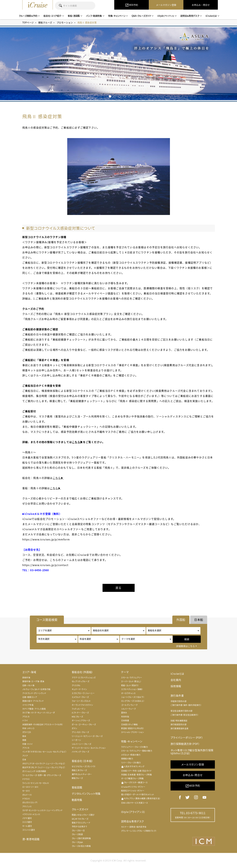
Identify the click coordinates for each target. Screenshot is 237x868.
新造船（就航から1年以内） (133, 728)
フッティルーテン (79, 709)
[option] (118, 64)
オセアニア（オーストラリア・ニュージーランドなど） (44, 764)
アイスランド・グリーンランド (34, 693)
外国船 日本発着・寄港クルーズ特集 (137, 775)
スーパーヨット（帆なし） (131, 681)
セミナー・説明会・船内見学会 (134, 827)
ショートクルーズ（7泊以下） (133, 697)
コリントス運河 (29, 830)
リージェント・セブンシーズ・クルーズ (87, 736)
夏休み (124, 713)
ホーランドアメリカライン (82, 705)
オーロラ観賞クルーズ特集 (132, 778)
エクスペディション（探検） (132, 689)
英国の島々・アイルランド (33, 701)
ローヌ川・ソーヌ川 (30, 787)
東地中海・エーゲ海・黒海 (33, 681)
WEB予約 (193, 786)
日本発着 (125, 720)
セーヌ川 (26, 791)
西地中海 (26, 678)
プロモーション (65, 22)
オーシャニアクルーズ (81, 720)
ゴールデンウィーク (129, 705)
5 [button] (129, 95)
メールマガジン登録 (193, 764)
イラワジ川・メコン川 (31, 814)
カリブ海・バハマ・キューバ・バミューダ (39, 713)
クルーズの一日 (78, 831)
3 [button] (119, 95)
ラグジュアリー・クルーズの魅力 (135, 747)
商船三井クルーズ (79, 770)
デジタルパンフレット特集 (86, 794)
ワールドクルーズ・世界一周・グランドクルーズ (42, 775)
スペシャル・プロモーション (133, 732)
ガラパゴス (27, 732)
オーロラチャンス (128, 693)
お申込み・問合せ (193, 775)
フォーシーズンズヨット (81, 701)
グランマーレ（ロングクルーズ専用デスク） (139, 831)
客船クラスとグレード (81, 823)
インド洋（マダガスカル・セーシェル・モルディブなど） (44, 752)
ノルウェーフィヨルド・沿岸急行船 (36, 689)
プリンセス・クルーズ (80, 732)
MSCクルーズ (77, 717)
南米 (24, 736)
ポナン (75, 728)
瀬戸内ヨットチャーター (82, 774)
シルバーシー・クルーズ (82, 744)
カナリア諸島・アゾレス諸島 (34, 709)
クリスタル (76, 685)
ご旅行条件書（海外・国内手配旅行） (186, 705)
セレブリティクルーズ (81, 681)
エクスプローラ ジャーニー (83, 693)
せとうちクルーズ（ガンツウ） (84, 766)
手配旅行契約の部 (179, 701)
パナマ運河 (27, 818)
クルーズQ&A (77, 842)
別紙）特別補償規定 (179, 721)
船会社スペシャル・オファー (133, 791)
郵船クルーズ (45, 22)
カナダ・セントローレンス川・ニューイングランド (42, 810)
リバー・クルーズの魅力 (131, 763)
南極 (24, 740)
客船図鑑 (77, 787)
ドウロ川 (26, 799)
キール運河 (27, 826)
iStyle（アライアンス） (133, 812)
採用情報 (176, 686)
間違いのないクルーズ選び (83, 815)
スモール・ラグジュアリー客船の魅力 (137, 751)
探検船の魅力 (127, 759)
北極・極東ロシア (30, 697)
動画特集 (77, 800)
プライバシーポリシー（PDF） (187, 737)
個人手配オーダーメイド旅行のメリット (138, 794)
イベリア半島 (28, 705)
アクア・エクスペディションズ (84, 678)
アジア (25, 756)
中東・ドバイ (28, 744)
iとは (177, 674)
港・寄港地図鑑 (31, 839)
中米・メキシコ (28, 728)
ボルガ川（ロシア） (30, 802)
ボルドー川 (27, 795)
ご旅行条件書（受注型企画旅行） (185, 715)
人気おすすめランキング (133, 767)
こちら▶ (77, 442)
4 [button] (124, 95)
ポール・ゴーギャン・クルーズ (84, 724)
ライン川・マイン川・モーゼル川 (36, 783)
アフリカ (26, 748)
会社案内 (176, 680)
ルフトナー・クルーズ (80, 713)
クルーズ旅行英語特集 (81, 838)
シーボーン (76, 740)
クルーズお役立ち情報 (81, 846)
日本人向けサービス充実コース (135, 803)
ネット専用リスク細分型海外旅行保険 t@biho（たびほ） (192, 752)
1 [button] (109, 95)
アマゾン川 (27, 806)
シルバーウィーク (129, 709)
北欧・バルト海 (28, 685)
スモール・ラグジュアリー (132, 678)
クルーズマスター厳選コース (134, 783)
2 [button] (114, 95)
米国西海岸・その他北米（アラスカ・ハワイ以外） (43, 724)
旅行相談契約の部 (179, 724)
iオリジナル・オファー (133, 787)
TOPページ (28, 22)
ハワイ (25, 720)
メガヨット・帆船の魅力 (131, 755)
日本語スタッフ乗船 (129, 724)
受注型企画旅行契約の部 (182, 711)
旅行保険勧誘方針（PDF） (185, 744)
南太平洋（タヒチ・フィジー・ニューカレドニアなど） (44, 767)
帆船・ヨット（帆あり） (130, 685)
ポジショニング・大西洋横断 (34, 771)
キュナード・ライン (79, 689)
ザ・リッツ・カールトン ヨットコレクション (89, 748)
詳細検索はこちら (185, 646)
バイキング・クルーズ (80, 752)
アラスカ (26, 717)
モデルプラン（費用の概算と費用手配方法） (141, 799)
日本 (24, 760)
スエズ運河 (27, 822)
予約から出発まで (79, 827)
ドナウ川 (26, 779)
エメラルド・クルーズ (80, 697)
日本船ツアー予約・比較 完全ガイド (136, 771)
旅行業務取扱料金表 (180, 728)
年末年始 (125, 717)
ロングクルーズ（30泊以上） (133, 701)
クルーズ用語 (77, 834)
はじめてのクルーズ (80, 819)
